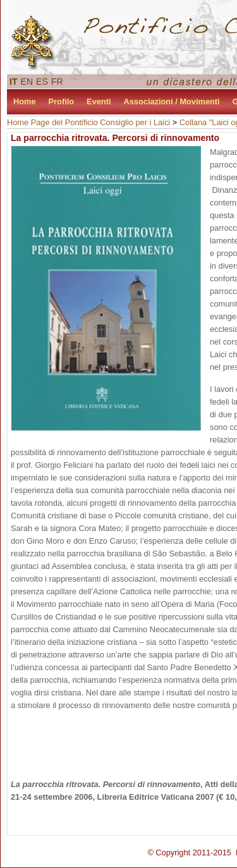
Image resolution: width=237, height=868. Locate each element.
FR (57, 82)
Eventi (99, 101)
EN (27, 82)
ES (42, 82)
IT (14, 82)
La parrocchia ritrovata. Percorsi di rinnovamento (115, 138)
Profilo (62, 101)
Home (25, 101)
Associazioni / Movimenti (172, 101)
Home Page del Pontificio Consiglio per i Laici (88, 122)
